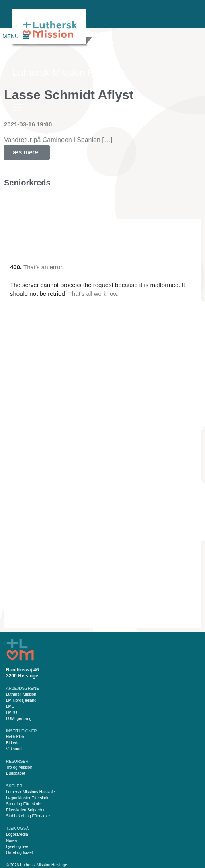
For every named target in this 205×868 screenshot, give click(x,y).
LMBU (12, 712)
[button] (11, 36)
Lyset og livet (18, 847)
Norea (11, 841)
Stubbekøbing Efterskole (28, 816)
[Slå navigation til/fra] (18, 108)
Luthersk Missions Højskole (31, 792)
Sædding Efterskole (24, 804)
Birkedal (13, 743)
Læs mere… (30, 150)
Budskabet (15, 773)
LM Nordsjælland (21, 700)
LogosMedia (17, 834)
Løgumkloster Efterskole (28, 798)
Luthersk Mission (21, 694)
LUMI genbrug (19, 719)
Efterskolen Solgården (26, 810)
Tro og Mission (19, 767)
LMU (10, 706)
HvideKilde (16, 737)
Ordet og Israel (19, 853)
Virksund (14, 749)
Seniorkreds (27, 183)
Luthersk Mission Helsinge (69, 72)
